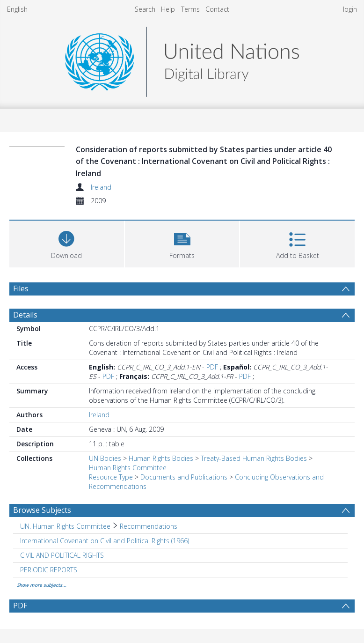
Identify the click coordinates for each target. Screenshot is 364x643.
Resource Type (111, 477)
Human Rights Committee (128, 468)
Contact (217, 9)
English (17, 9)
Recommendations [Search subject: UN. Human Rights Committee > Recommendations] (149, 526)
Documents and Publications (184, 477)
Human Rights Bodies (161, 458)
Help (168, 9)
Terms (190, 9)
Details (25, 315)
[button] (182, 243)
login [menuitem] (350, 9)
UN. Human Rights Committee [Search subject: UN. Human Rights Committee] (65, 526)
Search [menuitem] (145, 9)
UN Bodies (105, 458)
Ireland (101, 187)
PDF (212, 367)
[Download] (67, 243)
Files (21, 288)
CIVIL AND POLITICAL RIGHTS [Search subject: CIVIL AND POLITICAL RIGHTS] (62, 555)
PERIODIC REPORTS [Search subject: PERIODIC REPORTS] (49, 570)
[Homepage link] (182, 59)
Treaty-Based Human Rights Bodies (254, 458)
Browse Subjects (42, 510)
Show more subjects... (42, 585)
